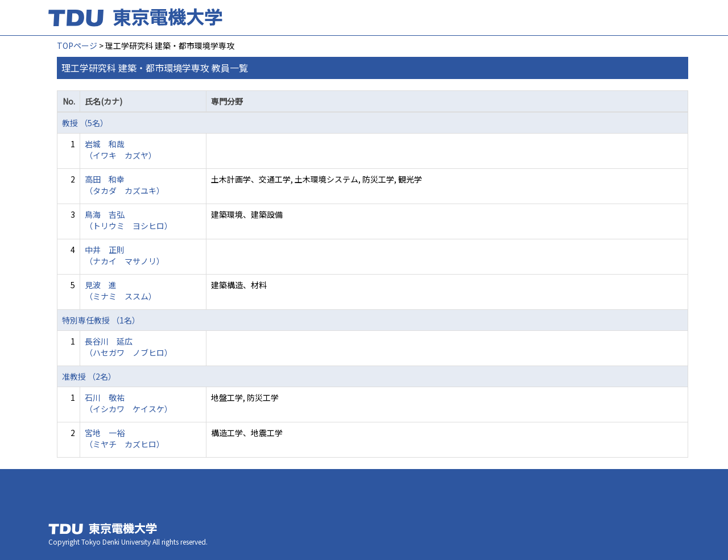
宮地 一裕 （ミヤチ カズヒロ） (125, 438)
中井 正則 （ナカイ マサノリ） (125, 255)
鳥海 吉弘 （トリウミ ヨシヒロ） (129, 220)
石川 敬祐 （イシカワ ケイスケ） (129, 403)
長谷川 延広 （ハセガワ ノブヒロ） (129, 347)
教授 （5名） (85, 123)
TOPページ (77, 45)
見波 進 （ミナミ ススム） (121, 291)
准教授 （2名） (89, 376)
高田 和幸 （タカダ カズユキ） (125, 185)
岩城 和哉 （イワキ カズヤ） (121, 150)
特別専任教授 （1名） (101, 320)
